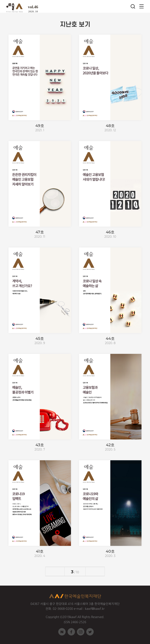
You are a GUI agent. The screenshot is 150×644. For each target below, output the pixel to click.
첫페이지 (50, 571)
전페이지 (60, 571)
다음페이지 (90, 571)
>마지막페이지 (100, 571)
